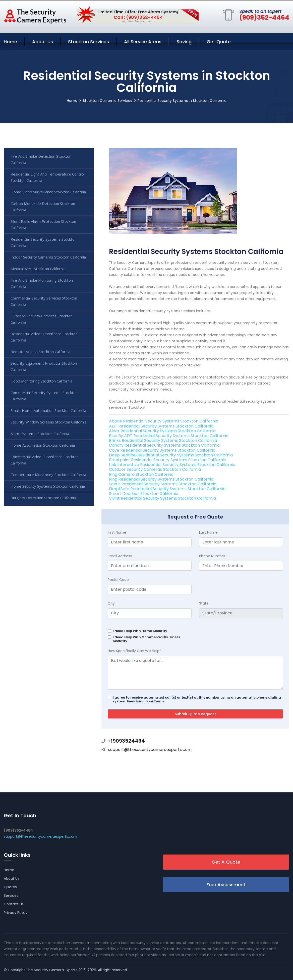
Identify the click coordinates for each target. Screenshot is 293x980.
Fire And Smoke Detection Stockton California (41, 159)
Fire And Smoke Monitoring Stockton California (42, 283)
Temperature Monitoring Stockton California (48, 475)
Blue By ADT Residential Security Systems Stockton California (169, 436)
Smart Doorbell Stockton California (144, 494)
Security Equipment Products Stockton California (44, 366)
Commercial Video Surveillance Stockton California (45, 460)
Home (10, 42)
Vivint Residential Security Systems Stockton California (162, 498)
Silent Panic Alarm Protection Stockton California (43, 224)
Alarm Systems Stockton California (40, 434)
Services (11, 896)
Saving (184, 42)
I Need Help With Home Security (140, 631)
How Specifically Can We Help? (135, 651)
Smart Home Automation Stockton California (48, 410)
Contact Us (14, 904)
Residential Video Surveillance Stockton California (44, 337)
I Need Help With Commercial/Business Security (146, 639)
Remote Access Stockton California (40, 352)
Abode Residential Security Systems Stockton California (164, 421)
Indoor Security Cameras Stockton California (48, 257)
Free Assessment (226, 885)
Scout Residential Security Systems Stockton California (163, 484)
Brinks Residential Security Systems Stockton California (163, 440)
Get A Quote (226, 862)
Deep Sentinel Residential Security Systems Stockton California (171, 455)
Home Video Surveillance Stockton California (48, 192)
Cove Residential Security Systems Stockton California (162, 450)
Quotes (10, 887)
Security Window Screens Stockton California (49, 422)
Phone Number (212, 556)
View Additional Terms (146, 701)
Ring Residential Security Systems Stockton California (161, 479)
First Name (117, 532)
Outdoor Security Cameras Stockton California (155, 469)
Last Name (208, 532)
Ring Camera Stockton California (141, 474)
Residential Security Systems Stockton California (44, 242)
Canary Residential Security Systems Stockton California (164, 445)
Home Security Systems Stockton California (48, 486)
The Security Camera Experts (52, 970)
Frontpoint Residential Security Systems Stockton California (168, 460)
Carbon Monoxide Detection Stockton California (43, 207)
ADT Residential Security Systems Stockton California (161, 426)
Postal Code (118, 580)
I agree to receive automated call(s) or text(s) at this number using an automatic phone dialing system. (197, 699)
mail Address (120, 556)
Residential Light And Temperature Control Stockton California (48, 177)
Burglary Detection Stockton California (43, 498)
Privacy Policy (16, 913)
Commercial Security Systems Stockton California (44, 396)
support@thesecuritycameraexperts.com (150, 750)
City (111, 603)
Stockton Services (89, 42)
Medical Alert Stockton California (38, 269)
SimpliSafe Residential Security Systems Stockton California (167, 489)
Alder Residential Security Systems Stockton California (162, 431)
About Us (43, 42)
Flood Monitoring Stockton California (41, 381)
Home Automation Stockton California (43, 445)
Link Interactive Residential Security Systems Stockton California (172, 465)
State (204, 603)
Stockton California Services (107, 101)
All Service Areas (143, 42)
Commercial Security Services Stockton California (44, 301)
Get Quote (219, 42)
